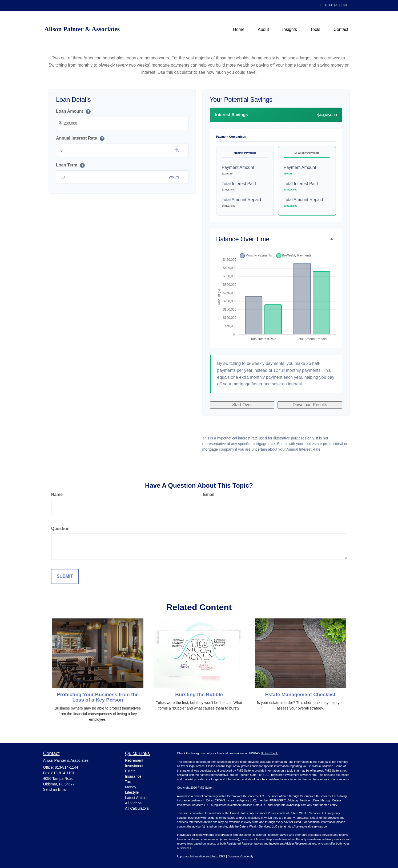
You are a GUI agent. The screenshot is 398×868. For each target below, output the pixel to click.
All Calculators (137, 808)
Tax (128, 782)
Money (131, 787)
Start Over (242, 405)
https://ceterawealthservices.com (308, 826)
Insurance (133, 776)
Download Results (310, 405)
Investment (134, 766)
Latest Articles (137, 798)
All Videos (133, 803)
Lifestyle (132, 792)
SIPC (283, 800)
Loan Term (70, 165)
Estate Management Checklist (300, 694)
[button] (263, 30)
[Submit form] (65, 576)
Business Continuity (241, 856)
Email (209, 494)
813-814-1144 (333, 5)
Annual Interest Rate (80, 139)
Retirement (134, 760)
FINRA (274, 800)
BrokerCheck (270, 753)
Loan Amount (73, 112)
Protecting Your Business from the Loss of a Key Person (98, 697)
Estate (130, 771)
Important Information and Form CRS (201, 856)
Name (57, 494)
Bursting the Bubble (199, 694)
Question (60, 529)
